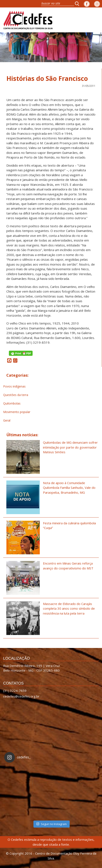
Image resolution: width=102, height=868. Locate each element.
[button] (78, 4)
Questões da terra (16, 395)
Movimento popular (17, 412)
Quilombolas (12, 403)
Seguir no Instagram (51, 824)
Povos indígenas (14, 386)
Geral (7, 420)
